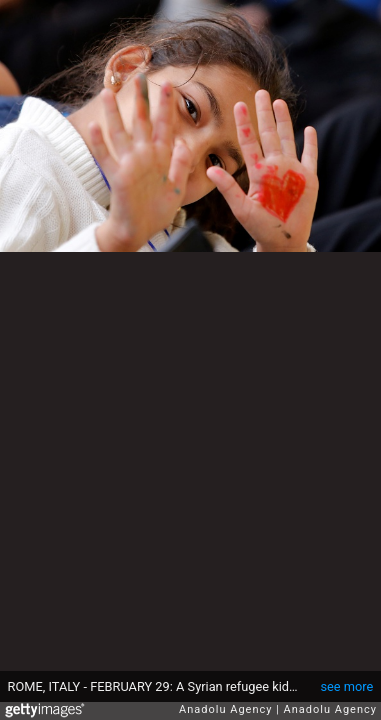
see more (346, 686)
